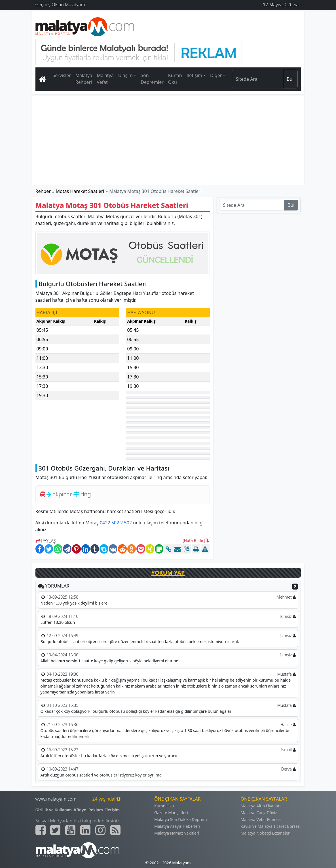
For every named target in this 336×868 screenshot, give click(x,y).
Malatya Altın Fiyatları (261, 806)
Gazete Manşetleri (171, 813)
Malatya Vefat (105, 79)
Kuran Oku (164, 806)
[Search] (257, 79)
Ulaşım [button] (126, 75)
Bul (290, 79)
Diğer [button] (216, 75)
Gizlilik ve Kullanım (54, 810)
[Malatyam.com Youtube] (70, 830)
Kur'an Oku (175, 79)
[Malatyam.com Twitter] (55, 830)
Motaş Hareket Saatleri (80, 191)
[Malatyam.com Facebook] (41, 830)
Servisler (62, 75)
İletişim (112, 810)
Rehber (43, 191)
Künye (80, 810)
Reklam (96, 810)
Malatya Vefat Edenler (261, 819)
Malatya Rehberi (84, 79)
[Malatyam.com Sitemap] (115, 830)
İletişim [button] (194, 75)
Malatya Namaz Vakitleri (177, 833)
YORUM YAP (168, 573)
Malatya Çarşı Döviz (259, 813)
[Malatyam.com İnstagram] (100, 830)
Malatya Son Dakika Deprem (181, 819)
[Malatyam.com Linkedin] (85, 830)
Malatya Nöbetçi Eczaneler (265, 833)
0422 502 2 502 (116, 523)
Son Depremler (152, 79)
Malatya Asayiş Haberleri (177, 826)
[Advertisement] (168, 141)
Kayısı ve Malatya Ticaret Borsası (271, 826)
